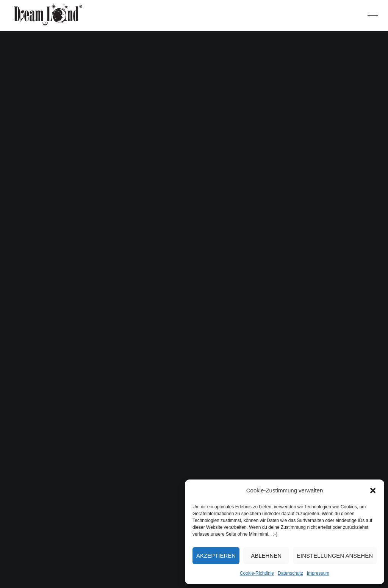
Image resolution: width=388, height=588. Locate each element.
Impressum (318, 573)
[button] (373, 491)
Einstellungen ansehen (335, 556)
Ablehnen (266, 556)
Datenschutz (290, 573)
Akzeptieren (216, 556)
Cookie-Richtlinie (257, 573)
